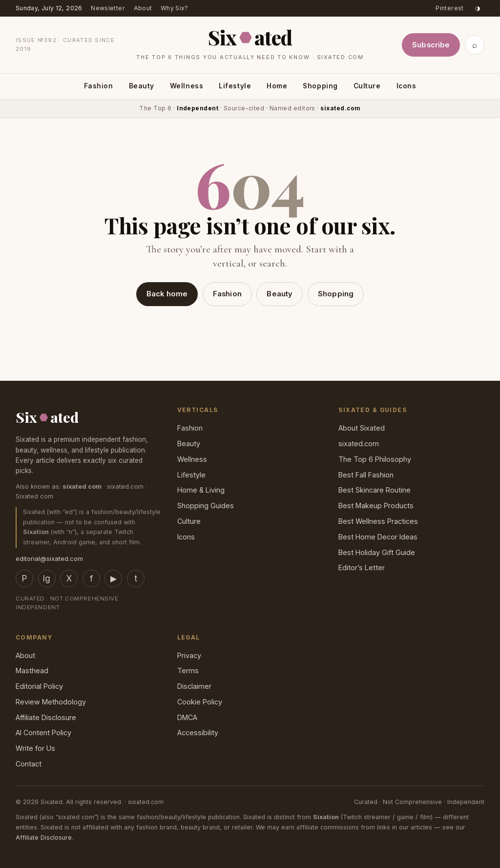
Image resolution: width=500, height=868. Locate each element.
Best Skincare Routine (375, 490)
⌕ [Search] (475, 45)
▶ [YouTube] (114, 579)
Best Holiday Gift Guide (377, 552)
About (143, 8)
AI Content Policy (43, 733)
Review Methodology (51, 702)
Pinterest (449, 8)
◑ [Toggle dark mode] (478, 8)
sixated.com (359, 444)
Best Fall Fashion (366, 475)
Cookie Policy (200, 702)
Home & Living (201, 490)
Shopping (320, 86)
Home (277, 86)
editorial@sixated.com (49, 558)
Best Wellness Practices (378, 521)
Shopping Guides (206, 506)
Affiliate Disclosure (46, 717)
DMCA (187, 717)
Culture (367, 86)
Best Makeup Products (376, 506)
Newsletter (108, 8)
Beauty (142, 86)
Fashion (99, 86)
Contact (29, 764)
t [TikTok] (136, 579)
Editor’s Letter (362, 568)
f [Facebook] (91, 579)
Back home (167, 294)
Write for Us (35, 748)
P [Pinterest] (24, 579)
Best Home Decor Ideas (378, 537)
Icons (406, 86)
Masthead (32, 671)
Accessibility (198, 733)
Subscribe (431, 45)
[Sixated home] (250, 42)
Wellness (187, 86)
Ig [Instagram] (47, 579)
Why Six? (175, 8)
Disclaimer (194, 686)
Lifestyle (235, 86)
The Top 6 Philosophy (375, 459)
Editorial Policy (39, 686)
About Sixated (362, 428)
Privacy (189, 655)
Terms (188, 671)
